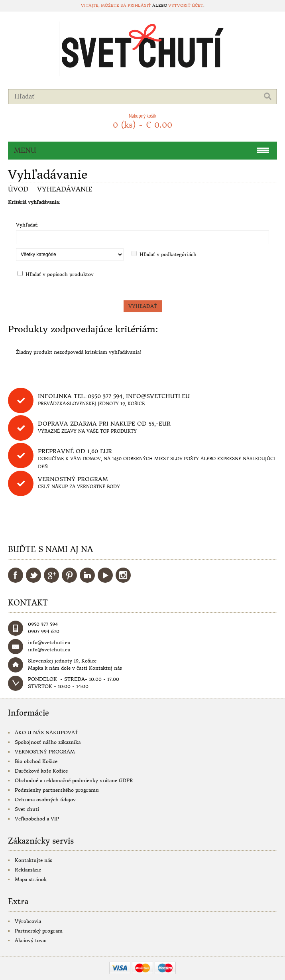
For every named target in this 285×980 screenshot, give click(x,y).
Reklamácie (28, 870)
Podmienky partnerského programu (57, 790)
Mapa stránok (31, 879)
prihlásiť (139, 5)
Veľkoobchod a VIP (37, 819)
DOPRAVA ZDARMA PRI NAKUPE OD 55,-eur (104, 424)
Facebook (16, 575)
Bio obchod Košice (36, 761)
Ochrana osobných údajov (45, 800)
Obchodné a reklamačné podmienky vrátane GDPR (74, 780)
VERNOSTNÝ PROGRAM (45, 752)
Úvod (18, 189)
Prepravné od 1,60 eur (75, 451)
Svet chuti (27, 809)
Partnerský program (39, 931)
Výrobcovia (28, 921)
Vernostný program (73, 479)
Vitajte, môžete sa (104, 5)
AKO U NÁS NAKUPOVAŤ (46, 733)
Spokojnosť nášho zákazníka (48, 742)
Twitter (33, 575)
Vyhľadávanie (65, 189)
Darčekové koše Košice (41, 771)
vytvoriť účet (186, 5)
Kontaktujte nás (33, 860)
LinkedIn (87, 575)
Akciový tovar (31, 940)
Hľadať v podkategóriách (168, 254)
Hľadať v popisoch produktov (60, 274)
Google (51, 575)
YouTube (105, 575)
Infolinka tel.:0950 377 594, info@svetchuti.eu (114, 396)
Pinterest (69, 575)
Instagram (123, 575)
